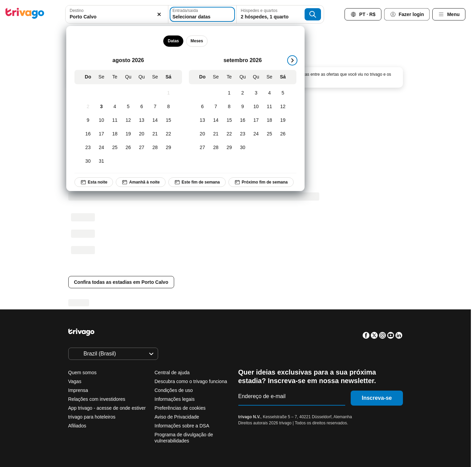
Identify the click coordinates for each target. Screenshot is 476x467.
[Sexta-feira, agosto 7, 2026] (155, 107)
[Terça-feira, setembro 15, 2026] (229, 120)
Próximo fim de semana (261, 182)
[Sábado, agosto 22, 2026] (168, 134)
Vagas (75, 381)
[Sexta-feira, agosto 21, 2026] (155, 134)
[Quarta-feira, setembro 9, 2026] (242, 107)
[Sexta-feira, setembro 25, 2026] (269, 134)
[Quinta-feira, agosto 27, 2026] (142, 148)
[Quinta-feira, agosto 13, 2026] (142, 120)
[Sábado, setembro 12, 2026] (283, 107)
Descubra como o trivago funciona (191, 381)
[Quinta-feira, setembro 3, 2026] (256, 93)
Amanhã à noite (141, 182)
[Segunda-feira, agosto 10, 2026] (101, 120)
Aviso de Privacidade (177, 417)
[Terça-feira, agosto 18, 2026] (115, 134)
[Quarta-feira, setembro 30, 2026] (242, 148)
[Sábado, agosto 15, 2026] (168, 120)
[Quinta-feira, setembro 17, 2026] (256, 120)
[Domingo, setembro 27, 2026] (202, 148)
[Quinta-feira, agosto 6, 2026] (142, 107)
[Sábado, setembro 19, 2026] (283, 120)
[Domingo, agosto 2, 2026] (88, 107)
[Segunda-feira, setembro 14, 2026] (216, 120)
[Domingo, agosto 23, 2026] (88, 148)
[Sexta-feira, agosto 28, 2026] (155, 148)
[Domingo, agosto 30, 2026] (88, 161)
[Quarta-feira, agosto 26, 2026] (128, 148)
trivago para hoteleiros (92, 417)
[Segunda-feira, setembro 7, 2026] (216, 107)
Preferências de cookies (181, 408)
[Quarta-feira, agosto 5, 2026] (128, 107)
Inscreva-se (377, 398)
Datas (173, 41)
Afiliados (77, 426)
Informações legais (175, 399)
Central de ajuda (172, 373)
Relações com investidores (97, 399)
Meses (197, 41)
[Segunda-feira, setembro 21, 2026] (216, 134)
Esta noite (94, 182)
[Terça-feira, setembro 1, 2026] (229, 93)
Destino (77, 11)
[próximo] (292, 60)
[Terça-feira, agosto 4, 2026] (115, 107)
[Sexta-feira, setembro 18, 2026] (269, 120)
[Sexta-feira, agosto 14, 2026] (155, 120)
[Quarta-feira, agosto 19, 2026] (128, 134)
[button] (117, 14)
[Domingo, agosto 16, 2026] (88, 134)
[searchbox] (117, 17)
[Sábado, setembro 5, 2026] (283, 93)
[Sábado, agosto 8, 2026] (168, 107)
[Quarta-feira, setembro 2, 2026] (242, 93)
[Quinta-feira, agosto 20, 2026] (142, 134)
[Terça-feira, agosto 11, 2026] (115, 120)
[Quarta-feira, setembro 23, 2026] (242, 134)
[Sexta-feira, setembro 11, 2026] (269, 107)
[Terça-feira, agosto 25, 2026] (115, 148)
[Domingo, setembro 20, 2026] (202, 134)
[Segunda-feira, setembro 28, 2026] (216, 148)
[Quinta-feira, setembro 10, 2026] (256, 107)
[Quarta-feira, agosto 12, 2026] (128, 120)
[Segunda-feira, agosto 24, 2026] (101, 148)
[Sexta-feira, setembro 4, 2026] (269, 93)
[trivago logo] (25, 14)
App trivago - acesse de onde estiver (107, 408)
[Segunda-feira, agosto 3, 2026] (101, 107)
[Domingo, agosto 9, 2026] (88, 120)
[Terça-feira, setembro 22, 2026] (229, 134)
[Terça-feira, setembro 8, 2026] (229, 107)
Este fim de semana (197, 182)
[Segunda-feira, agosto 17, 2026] (101, 134)
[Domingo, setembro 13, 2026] (202, 120)
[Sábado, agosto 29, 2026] (168, 148)
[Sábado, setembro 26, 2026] (283, 134)
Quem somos (82, 373)
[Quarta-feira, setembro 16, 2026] (242, 120)
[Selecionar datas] (202, 14)
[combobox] (117, 14)
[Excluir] (159, 14)
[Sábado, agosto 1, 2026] (168, 93)
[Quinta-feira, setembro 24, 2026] (256, 134)
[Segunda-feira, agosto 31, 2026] (101, 161)
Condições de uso (174, 390)
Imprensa (78, 390)
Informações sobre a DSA (182, 426)
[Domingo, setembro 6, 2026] (202, 107)
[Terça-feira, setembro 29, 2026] (229, 148)
